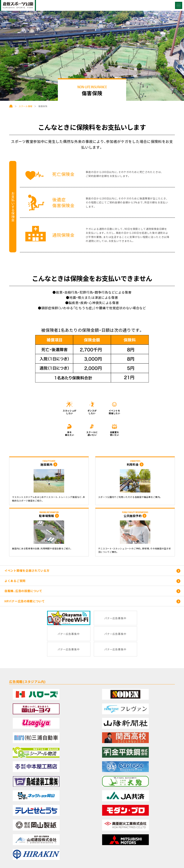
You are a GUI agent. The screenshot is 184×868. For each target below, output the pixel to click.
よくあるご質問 (15, 581)
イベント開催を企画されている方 (27, 570)
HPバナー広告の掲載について (25, 601)
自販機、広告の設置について (23, 591)
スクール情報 (26, 106)
